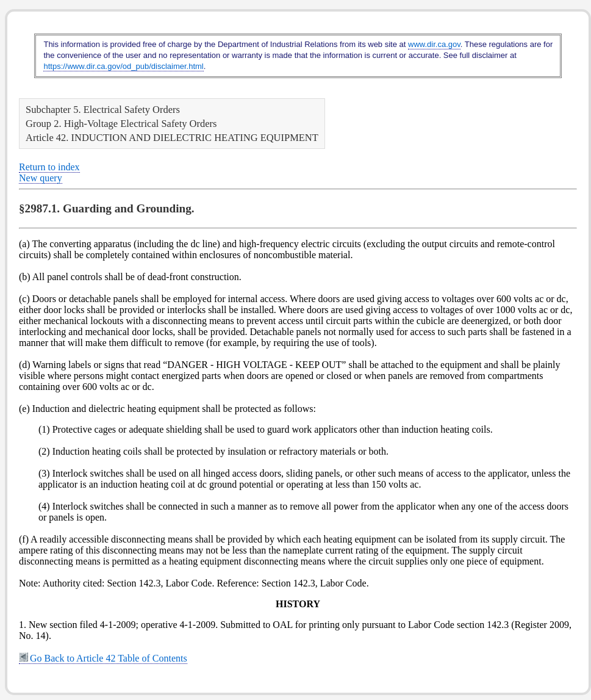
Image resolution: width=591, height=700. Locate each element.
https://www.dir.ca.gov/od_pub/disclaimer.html (123, 66)
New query (41, 178)
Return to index (49, 167)
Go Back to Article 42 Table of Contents (103, 658)
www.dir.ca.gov (434, 44)
